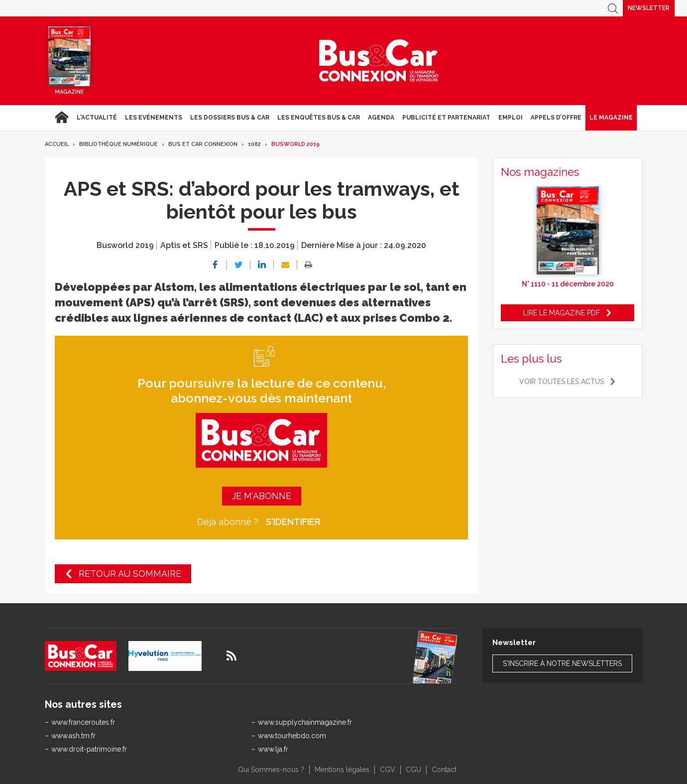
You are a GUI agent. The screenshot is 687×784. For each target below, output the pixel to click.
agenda (381, 118)
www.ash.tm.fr (73, 736)
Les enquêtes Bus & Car (319, 118)
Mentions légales (342, 770)
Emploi (511, 118)
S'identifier (293, 522)
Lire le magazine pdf (562, 313)
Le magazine (611, 118)
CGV (388, 770)
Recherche (613, 8)
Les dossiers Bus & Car (230, 118)
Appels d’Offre (556, 118)
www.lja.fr (273, 749)
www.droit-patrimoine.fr (89, 749)
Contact (444, 770)
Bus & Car (379, 61)
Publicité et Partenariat (446, 118)
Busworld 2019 (295, 144)
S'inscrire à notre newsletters (562, 663)
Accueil (61, 118)
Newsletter (649, 8)
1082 (254, 144)
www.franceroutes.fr (83, 722)
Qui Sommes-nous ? (271, 770)
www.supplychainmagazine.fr (305, 722)
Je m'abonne (262, 496)
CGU (413, 770)
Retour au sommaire (130, 574)
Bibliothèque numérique (118, 144)
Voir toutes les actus (562, 382)
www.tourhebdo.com (292, 736)
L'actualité (97, 118)
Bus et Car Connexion (203, 144)
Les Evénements (154, 118)
